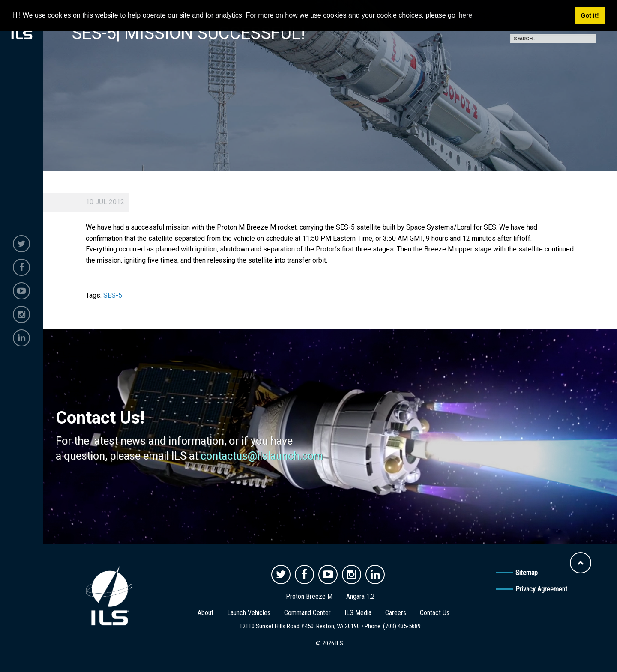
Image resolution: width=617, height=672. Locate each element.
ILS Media (358, 613)
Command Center (307, 613)
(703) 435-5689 (402, 626)
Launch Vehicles (249, 613)
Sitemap (527, 573)
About (205, 613)
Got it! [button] (590, 15)
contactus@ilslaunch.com (262, 456)
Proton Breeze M (309, 596)
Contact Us (435, 613)
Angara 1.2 (360, 596)
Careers (396, 613)
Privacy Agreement (541, 589)
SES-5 (113, 295)
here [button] (465, 15)
